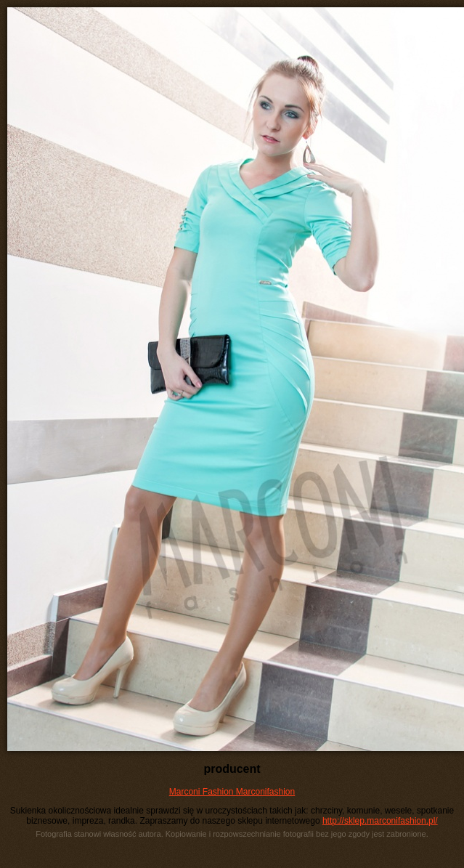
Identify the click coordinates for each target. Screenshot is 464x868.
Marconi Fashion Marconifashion (232, 792)
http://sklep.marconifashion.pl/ (380, 821)
